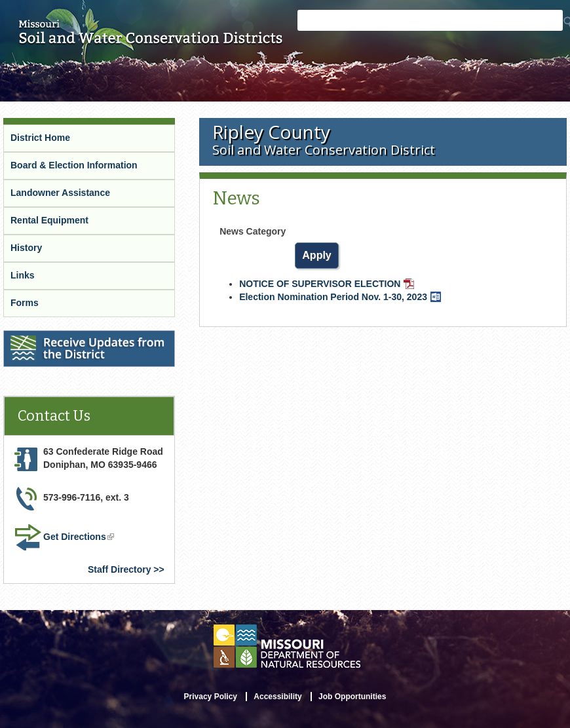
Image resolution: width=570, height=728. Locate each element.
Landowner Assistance (60, 193)
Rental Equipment (49, 220)
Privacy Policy (211, 697)
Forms (25, 303)
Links (23, 275)
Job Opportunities (352, 697)
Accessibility (277, 697)
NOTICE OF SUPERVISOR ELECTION (327, 284)
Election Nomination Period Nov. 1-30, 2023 (340, 297)
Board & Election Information (74, 165)
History (26, 248)
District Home (40, 138)
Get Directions (79, 537)
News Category (253, 231)
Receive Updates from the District (77, 336)
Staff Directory (119, 569)
